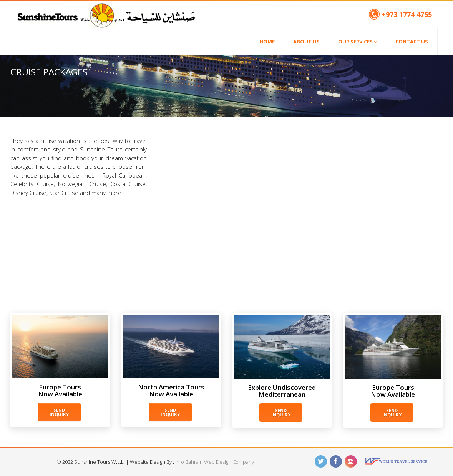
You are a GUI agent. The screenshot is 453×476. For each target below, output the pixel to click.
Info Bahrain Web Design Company (215, 462)
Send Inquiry (59, 412)
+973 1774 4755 (400, 14)
